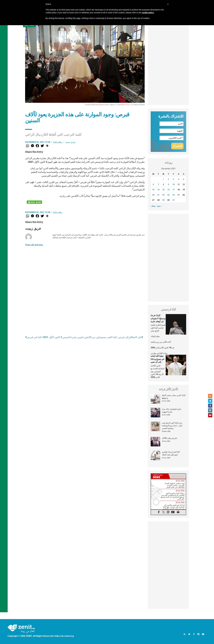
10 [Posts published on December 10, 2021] (173, 184)
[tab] (160, 476)
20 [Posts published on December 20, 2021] (153, 195)
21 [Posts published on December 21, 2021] (158, 195)
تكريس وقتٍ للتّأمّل (170, 438)
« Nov (153, 206)
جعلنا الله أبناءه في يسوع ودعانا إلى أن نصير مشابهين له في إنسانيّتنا (157, 362)
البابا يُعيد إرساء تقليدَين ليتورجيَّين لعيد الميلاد (171, 453)
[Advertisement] (168, 64)
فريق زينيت (70, 142)
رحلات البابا (58, 142)
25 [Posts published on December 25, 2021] (179, 195)
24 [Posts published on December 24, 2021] (173, 195)
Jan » (159, 206)
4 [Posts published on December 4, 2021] (179, 179)
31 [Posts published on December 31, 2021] (173, 200)
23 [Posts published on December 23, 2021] (168, 195)
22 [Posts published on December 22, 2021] (163, 195)
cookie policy (148, 13)
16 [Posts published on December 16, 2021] (168, 190)
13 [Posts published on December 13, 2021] (153, 190)
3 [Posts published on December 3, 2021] (173, 179)
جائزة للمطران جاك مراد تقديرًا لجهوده (172, 410)
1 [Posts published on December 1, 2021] (163, 179)
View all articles (34, 245)
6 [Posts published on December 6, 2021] (153, 184)
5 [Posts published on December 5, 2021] (184, 179)
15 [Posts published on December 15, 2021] (163, 190)
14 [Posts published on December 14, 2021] (158, 190)
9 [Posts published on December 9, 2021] (168, 184)
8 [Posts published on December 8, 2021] (163, 184)
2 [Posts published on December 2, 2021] (168, 179)
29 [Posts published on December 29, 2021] (163, 200)
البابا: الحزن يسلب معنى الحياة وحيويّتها (174, 397)
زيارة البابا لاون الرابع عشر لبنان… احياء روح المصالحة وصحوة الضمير (172, 426)
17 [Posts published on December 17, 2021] (173, 190)
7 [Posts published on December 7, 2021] (158, 184)
